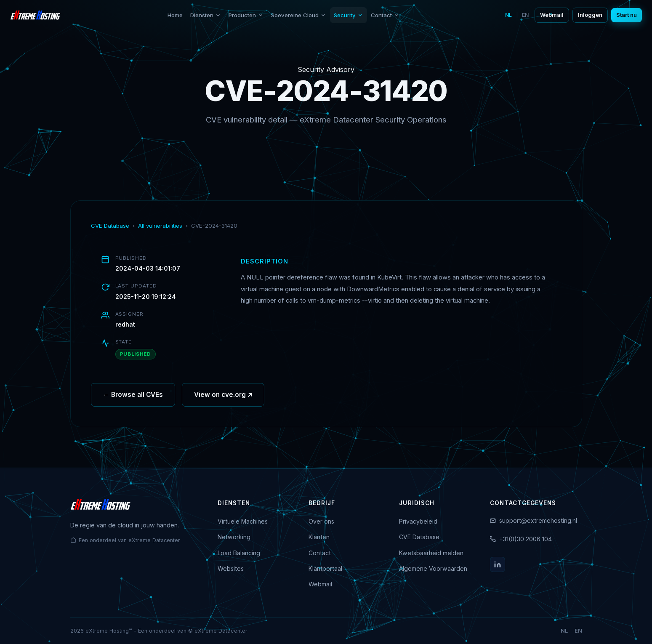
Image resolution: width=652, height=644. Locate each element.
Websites (231, 568)
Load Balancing (239, 553)
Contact (385, 15)
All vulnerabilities (160, 226)
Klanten (319, 537)
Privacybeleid (418, 521)
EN (525, 15)
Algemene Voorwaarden (433, 568)
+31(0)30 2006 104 (526, 539)
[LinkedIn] (498, 564)
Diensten (206, 15)
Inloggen (590, 15)
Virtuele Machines (243, 521)
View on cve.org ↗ (223, 399)
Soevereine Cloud (299, 15)
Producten (246, 15)
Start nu (627, 15)
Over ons (321, 521)
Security (349, 15)
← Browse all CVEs (133, 399)
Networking (234, 537)
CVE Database (110, 226)
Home (175, 15)
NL (508, 15)
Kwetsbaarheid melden (431, 553)
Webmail (552, 15)
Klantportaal (325, 568)
